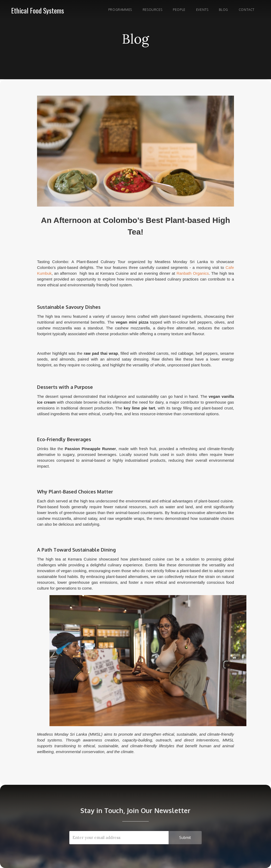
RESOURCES (152, 10)
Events (202, 10)
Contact (247, 10)
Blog (223, 10)
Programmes (120, 10)
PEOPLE (179, 10)
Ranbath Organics (193, 273)
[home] (38, 10)
